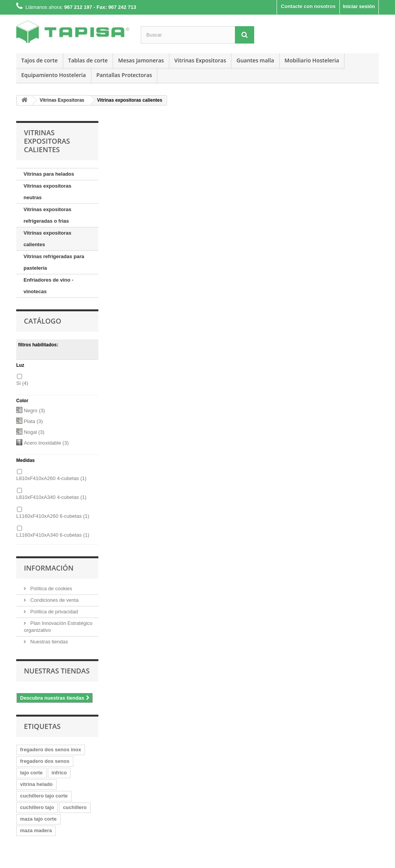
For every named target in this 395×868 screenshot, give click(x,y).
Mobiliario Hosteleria (312, 60)
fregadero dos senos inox (51, 750)
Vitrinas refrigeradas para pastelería (54, 262)
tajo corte (31, 773)
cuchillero (75, 807)
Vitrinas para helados (49, 174)
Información (49, 568)
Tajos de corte (40, 60)
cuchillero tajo (37, 807)
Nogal (34, 432)
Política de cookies (51, 588)
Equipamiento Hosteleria (54, 75)
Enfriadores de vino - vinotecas (48, 286)
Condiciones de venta (54, 600)
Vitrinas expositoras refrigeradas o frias (47, 215)
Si (22, 383)
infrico (59, 773)
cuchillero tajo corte (44, 796)
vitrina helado (36, 784)
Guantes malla (255, 60)
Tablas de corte (88, 60)
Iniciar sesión (359, 6)
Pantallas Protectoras (124, 75)
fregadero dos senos (45, 761)
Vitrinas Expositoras (200, 60)
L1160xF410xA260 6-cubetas (53, 516)
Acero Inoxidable (46, 443)
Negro (35, 410)
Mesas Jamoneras (141, 60)
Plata (33, 421)
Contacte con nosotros (308, 6)
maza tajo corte (38, 819)
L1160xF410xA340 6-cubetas (53, 535)
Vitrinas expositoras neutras (47, 192)
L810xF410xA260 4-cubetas (51, 478)
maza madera (36, 830)
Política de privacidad (53, 612)
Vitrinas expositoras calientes (47, 239)
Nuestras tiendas (48, 642)
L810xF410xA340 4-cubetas (51, 497)
